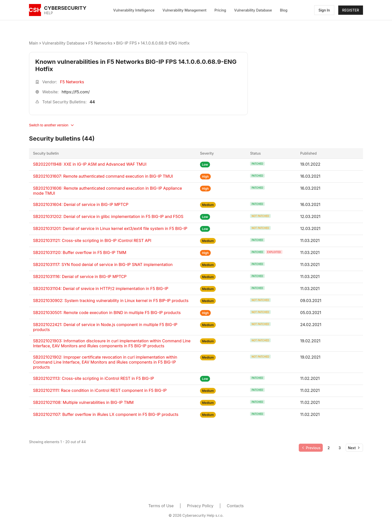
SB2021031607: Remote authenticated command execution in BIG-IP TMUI (103, 176)
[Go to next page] (354, 448)
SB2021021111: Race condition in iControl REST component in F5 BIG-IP (100, 390)
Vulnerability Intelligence (134, 10)
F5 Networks (100, 43)
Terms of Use (161, 506)
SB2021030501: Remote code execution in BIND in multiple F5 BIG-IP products (107, 313)
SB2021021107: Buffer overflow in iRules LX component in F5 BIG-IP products (106, 414)
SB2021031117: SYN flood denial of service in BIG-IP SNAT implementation (103, 264)
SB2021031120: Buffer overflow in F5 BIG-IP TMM (80, 252)
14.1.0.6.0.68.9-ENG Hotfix (165, 43)
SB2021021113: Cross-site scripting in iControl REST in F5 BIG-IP (93, 378)
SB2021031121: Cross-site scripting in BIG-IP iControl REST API (92, 240)
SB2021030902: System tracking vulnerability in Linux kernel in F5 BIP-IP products (111, 301)
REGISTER (351, 10)
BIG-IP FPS (127, 43)
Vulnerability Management (184, 10)
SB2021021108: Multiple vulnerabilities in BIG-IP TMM (83, 402)
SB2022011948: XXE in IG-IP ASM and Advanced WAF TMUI (90, 164)
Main (34, 43)
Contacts (235, 506)
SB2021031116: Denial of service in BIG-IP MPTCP (80, 277)
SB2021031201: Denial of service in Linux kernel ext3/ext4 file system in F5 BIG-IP (110, 228)
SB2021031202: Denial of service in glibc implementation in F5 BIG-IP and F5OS (108, 216)
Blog (284, 10)
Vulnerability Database (253, 10)
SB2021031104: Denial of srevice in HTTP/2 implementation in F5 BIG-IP (101, 289)
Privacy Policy (200, 506)
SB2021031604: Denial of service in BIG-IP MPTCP (81, 204)
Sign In (324, 10)
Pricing (220, 10)
